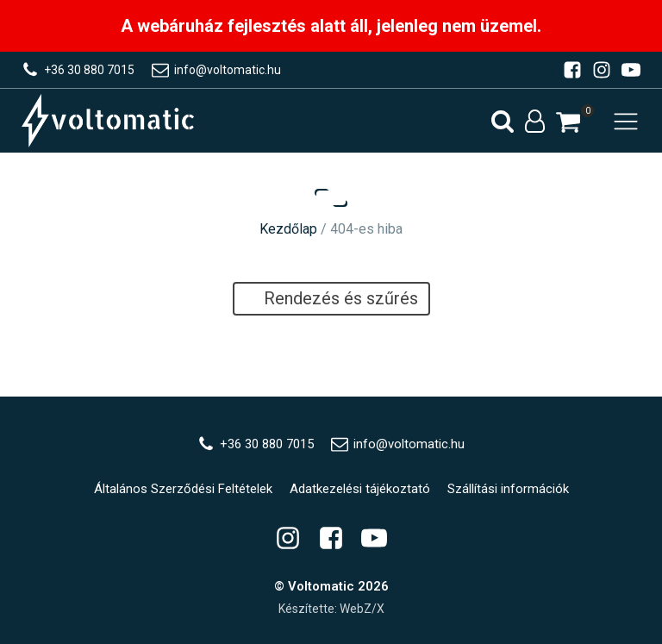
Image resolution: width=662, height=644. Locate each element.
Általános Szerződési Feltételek (183, 489)
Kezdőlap (288, 229)
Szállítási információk (508, 489)
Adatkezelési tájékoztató (360, 489)
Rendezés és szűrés (331, 298)
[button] (568, 122)
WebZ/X (362, 609)
